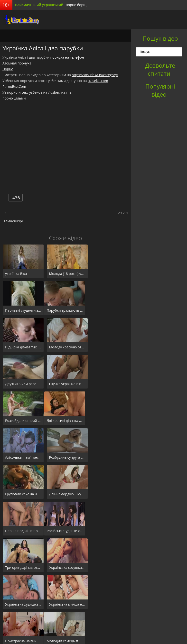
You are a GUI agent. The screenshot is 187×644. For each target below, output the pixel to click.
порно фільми (14, 98)
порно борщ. (76, 5)
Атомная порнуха (17, 63)
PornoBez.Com (14, 86)
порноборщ (18, 19)
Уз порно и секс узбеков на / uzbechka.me (37, 92)
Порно (8, 69)
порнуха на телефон (67, 57)
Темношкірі (13, 221)
